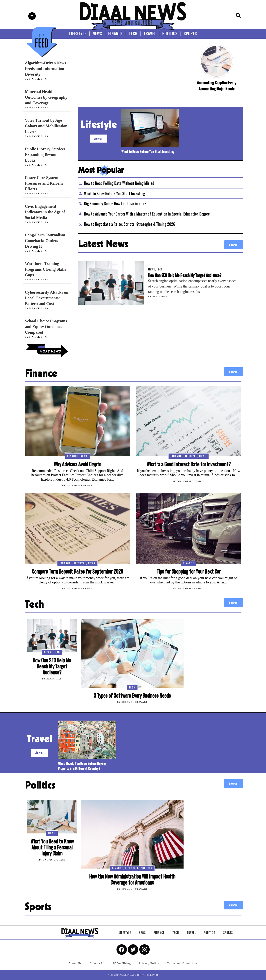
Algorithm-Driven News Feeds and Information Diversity (46, 69)
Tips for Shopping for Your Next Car (189, 572)
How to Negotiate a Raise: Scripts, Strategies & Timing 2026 (130, 224)
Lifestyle (190, 456)
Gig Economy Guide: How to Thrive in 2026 (115, 204)
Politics (147, 868)
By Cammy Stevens (52, 860)
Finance (73, 456)
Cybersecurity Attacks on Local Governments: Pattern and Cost (47, 298)
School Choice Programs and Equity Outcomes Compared (46, 327)
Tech (159, 269)
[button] (32, 16)
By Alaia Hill (158, 296)
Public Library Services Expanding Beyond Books (45, 155)
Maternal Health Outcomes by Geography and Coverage (46, 97)
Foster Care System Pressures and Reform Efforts (44, 183)
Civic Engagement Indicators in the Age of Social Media (45, 212)
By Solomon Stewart (132, 702)
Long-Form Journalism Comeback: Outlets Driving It (45, 241)
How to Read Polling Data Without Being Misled (119, 183)
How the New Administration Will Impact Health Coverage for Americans (132, 880)
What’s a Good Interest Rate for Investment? (189, 464)
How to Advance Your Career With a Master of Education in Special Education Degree (147, 214)
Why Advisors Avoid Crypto (77, 464)
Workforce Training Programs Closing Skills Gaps (46, 269)
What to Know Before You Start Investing (148, 152)
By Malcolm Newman (78, 486)
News (152, 269)
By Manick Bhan (37, 79)
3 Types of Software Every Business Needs (132, 696)
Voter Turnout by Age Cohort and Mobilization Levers (46, 126)
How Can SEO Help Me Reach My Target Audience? (185, 275)
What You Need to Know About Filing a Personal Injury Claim (52, 848)
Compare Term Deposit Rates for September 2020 (77, 572)
